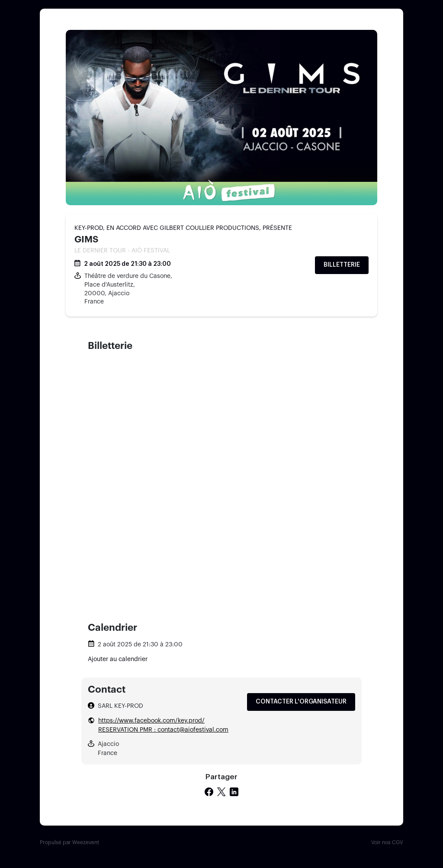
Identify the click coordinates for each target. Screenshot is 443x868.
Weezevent (86, 842)
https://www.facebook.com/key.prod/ (151, 721)
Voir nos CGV (387, 842)
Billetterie (342, 265)
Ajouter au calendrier (118, 659)
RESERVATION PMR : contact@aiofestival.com (163, 730)
